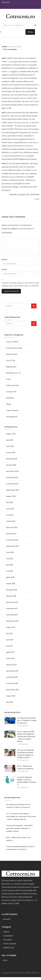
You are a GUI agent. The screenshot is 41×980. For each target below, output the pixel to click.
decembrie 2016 (12, 671)
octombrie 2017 (12, 615)
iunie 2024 (10, 509)
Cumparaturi (8, 936)
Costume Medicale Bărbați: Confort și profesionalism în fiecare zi (20, 848)
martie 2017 (11, 658)
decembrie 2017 (12, 602)
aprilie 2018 (10, 577)
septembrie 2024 (13, 490)
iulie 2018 (9, 565)
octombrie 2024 (12, 484)
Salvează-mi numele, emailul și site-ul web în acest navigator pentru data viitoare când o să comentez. (20, 284)
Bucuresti (7, 919)
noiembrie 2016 (12, 677)
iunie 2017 (10, 640)
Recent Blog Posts (12, 798)
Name (5, 260)
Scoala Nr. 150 (11, 392)
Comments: (7, 233)
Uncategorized (12, 417)
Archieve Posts (11, 427)
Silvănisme (10, 398)
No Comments (9, 49)
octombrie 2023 (12, 540)
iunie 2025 (10, 446)
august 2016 (11, 696)
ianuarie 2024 (11, 534)
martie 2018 (11, 584)
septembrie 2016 (12, 690)
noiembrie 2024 (12, 478)
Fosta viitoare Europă (14, 348)
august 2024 (11, 496)
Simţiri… (9, 404)
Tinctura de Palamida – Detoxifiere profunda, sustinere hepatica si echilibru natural (19, 828)
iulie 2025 (10, 440)
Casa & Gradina (12, 342)
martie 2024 (11, 521)
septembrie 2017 (12, 621)
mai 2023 (10, 559)
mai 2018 (9, 571)
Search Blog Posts (12, 317)
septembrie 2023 (13, 546)
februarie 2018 (11, 590)
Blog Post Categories (14, 335)
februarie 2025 (12, 459)
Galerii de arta (9, 948)
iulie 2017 (9, 634)
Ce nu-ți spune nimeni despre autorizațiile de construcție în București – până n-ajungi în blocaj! (26, 737)
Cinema (6, 932)
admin (4, 47)
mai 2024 (10, 515)
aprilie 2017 (10, 652)
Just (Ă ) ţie (11, 360)
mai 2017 (9, 646)
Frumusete (7, 940)
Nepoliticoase (11, 367)
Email (4, 269)
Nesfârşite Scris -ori (14, 373)
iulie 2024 (10, 502)
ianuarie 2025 (11, 465)
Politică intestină (12, 385)
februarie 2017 (11, 665)
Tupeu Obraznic (12, 410)
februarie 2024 (12, 527)
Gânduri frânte (12, 354)
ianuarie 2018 (11, 596)
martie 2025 (11, 453)
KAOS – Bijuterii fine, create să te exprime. (19, 839)
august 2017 (11, 627)
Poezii (8, 379)
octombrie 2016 (12, 683)
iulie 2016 (9, 702)
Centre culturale (10, 944)
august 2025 (11, 434)
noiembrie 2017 (12, 609)
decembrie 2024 (12, 471)
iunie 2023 (10, 552)
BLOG (5, 960)
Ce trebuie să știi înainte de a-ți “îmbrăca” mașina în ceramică (27, 720)
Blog (30, 32)
